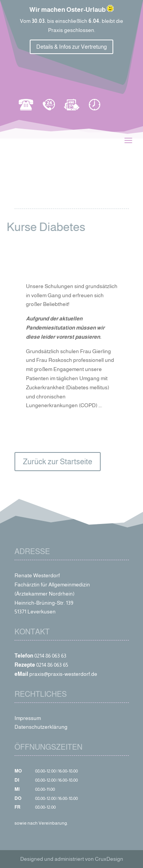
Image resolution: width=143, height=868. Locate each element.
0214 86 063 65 (52, 665)
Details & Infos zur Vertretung (71, 47)
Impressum (28, 718)
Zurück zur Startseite (58, 462)
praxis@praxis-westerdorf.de (63, 674)
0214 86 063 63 (50, 656)
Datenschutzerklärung (41, 727)
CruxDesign (109, 859)
